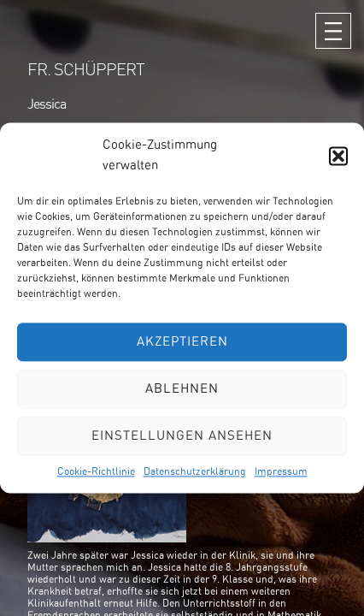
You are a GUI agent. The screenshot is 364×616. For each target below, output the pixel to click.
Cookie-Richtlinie (96, 471)
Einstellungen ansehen (182, 436)
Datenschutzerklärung (195, 471)
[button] (338, 156)
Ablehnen (182, 389)
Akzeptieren (182, 342)
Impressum (281, 471)
